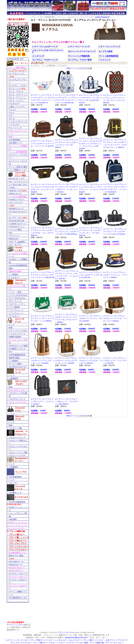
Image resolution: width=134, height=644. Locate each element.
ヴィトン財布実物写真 (108, 56)
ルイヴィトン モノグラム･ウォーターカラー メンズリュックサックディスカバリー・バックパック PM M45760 (67, 98)
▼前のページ (71, 68)
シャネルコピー (61, 640)
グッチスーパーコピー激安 (77, 643)
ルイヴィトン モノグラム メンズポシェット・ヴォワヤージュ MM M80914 (67, 401)
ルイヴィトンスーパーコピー (81, 17)
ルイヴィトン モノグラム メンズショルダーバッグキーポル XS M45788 (91, 274)
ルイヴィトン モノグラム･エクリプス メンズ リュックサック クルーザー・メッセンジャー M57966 (67, 274)
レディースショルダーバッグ (45, 47)
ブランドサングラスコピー (21, 643)
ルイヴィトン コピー (15, 625)
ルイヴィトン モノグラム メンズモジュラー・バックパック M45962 (43, 401)
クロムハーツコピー (57, 643)
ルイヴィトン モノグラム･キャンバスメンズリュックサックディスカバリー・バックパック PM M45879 (115, 187)
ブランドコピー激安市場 (42, 17)
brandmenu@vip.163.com (76, 637)
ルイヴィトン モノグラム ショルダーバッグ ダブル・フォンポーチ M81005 (91, 360)
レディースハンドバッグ (109, 47)
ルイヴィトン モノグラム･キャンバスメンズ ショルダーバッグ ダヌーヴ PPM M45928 (67, 231)
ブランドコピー (64, 632)
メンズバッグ (38, 56)
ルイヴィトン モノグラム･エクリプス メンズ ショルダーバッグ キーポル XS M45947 (115, 231)
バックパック (105, 60)
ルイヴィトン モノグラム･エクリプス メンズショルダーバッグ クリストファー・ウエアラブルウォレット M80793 (115, 143)
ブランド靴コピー (41, 643)
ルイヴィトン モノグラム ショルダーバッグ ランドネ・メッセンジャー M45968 (43, 360)
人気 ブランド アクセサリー (117, 640)
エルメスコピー (75, 640)
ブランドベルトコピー (114, 643)
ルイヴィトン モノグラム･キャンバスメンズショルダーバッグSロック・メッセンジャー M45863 (67, 187)
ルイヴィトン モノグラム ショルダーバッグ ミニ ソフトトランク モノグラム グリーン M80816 (67, 317)
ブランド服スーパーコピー (94, 640)
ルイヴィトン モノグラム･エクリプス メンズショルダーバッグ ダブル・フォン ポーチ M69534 (43, 231)
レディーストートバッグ (79, 47)
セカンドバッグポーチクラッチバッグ (48, 51)
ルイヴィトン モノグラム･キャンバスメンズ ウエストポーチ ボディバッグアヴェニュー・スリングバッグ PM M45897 (91, 143)
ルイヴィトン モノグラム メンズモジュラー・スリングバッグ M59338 (115, 360)
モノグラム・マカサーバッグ (45, 60)
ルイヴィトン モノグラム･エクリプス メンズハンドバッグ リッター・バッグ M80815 (43, 317)
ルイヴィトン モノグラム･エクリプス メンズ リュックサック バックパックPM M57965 (43, 274)
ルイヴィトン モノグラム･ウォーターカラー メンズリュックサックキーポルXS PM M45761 (91, 98)
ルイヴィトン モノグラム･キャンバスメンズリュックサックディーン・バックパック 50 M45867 (91, 187)
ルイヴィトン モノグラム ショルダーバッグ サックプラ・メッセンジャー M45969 (67, 360)
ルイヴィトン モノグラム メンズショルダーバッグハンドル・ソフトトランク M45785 (43, 143)
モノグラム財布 (106, 51)
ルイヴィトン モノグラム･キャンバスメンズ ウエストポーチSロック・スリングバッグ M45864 (43, 187)
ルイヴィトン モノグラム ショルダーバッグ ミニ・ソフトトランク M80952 (115, 274)
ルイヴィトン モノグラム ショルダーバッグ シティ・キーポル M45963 (91, 317)
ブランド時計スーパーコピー (42, 640)
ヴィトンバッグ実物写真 (79, 56)
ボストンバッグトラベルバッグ (82, 51)
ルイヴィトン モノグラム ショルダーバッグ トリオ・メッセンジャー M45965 (115, 317)
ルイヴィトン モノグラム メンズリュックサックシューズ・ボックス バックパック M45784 (115, 98)
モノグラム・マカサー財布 (80, 60)
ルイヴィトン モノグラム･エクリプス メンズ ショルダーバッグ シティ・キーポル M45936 (91, 231)
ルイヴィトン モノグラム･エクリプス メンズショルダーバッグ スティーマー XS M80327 (67, 143)
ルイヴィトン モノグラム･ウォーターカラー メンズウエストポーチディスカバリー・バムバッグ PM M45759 (43, 98)
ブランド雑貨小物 (96, 643)
